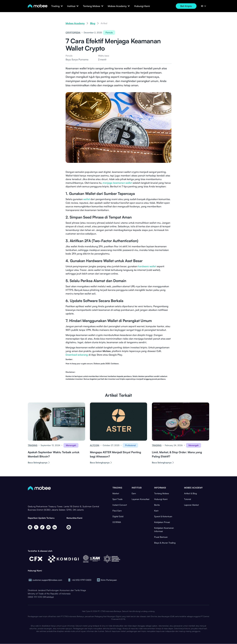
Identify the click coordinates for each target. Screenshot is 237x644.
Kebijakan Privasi (162, 522)
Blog (93, 23)
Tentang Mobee (162, 493)
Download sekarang (77, 355)
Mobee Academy (75, 23)
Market (116, 493)
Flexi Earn (117, 511)
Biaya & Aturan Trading (165, 543)
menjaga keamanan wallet (117, 183)
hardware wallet (147, 266)
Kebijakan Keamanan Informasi (164, 530)
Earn (134, 493)
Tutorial (187, 499)
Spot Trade (118, 499)
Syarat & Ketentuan (163, 516)
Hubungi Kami (142, 6)
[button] (55, 6)
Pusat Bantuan (161, 537)
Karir (156, 511)
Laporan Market (191, 505)
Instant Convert (120, 505)
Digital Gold (118, 516)
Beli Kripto (186, 6)
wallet (87, 199)
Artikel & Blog (190, 493)
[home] (38, 6)
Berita (157, 505)
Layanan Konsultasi (140, 499)
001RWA (117, 522)
